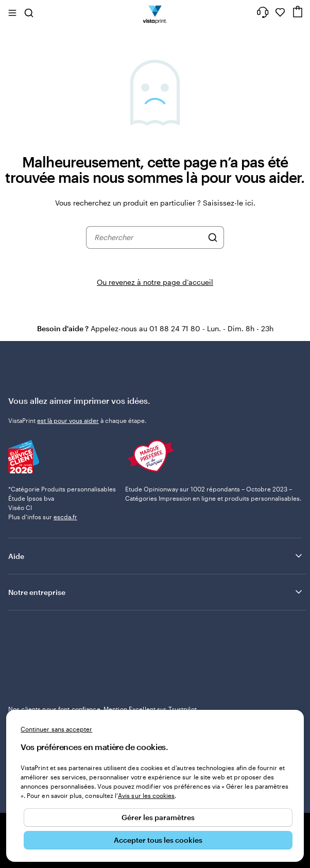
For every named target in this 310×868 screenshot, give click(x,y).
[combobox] (148, 237)
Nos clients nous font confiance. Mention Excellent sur (102, 709)
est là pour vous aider (68, 420)
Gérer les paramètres (158, 817)
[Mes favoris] (280, 12)
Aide (156, 556)
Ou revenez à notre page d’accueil (155, 282)
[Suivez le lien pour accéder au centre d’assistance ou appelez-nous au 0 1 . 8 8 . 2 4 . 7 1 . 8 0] (263, 12)
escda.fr (65, 517)
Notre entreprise (156, 592)
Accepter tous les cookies (158, 840)
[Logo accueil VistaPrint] (155, 12)
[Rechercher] (213, 237)
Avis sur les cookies (146, 795)
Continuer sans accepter (56, 729)
